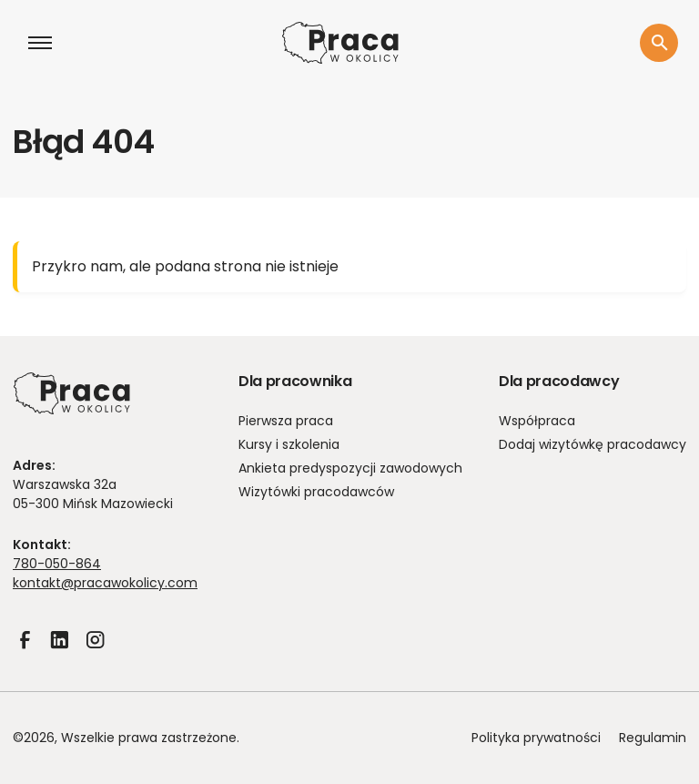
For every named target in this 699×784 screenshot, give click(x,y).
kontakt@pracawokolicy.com (105, 583)
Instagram (95, 652)
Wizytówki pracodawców (316, 492)
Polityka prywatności (536, 738)
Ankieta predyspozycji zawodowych (350, 468)
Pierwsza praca (286, 421)
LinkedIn (59, 652)
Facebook (25, 652)
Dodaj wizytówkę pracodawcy (593, 444)
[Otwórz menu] (40, 43)
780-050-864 (57, 564)
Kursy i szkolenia (289, 444)
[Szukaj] (659, 43)
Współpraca (537, 421)
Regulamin (653, 738)
